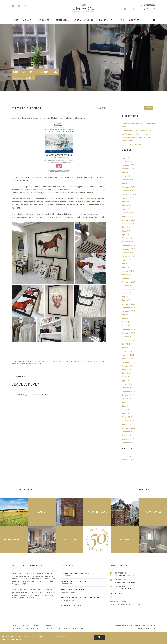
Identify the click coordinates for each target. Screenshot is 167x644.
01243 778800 (148, 5)
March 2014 (127, 351)
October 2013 (128, 366)
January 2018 (127, 275)
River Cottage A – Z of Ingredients (84, 190)
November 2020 (129, 187)
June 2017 (126, 300)
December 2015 (129, 307)
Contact (134, 20)
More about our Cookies (11, 639)
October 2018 (128, 253)
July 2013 (126, 373)
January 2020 (127, 216)
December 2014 (129, 329)
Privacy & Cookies (132, 625)
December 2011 (129, 428)
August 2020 (127, 198)
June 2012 (126, 406)
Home (15, 20)
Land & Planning (84, 20)
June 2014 (126, 348)
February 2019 (128, 238)
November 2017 (129, 282)
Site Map (152, 625)
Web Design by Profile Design (145, 628)
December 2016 (129, 304)
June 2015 (126, 318)
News (121, 20)
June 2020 (126, 205)
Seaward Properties (83, 8)
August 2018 (127, 260)
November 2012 (129, 391)
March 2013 (127, 384)
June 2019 (126, 231)
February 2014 (128, 355)
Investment (106, 20)
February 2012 (128, 421)
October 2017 (128, 286)
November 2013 (129, 362)
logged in (27, 394)
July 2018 (126, 264)
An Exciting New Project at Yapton (136, 134)
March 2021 (127, 176)
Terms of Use (119, 625)
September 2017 (129, 289)
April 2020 (126, 209)
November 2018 (129, 249)
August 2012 (127, 399)
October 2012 (128, 395)
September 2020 (129, 194)
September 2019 (129, 224)
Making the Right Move (131, 144)
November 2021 (129, 165)
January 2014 (127, 359)
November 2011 (129, 432)
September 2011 (129, 439)
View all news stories (71, 605)
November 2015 (129, 311)
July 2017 (126, 297)
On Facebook (133, 574)
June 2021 (126, 172)
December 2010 (129, 442)
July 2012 (126, 402)
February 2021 (128, 180)
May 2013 (126, 377)
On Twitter (133, 581)
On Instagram (133, 587)
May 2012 (126, 410)
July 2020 (126, 202)
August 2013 (127, 370)
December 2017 (129, 278)
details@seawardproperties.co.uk (140, 9)
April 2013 (126, 380)
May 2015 (126, 322)
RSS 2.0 (47, 364)
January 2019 (127, 242)
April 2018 (126, 267)
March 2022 (127, 162)
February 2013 (128, 388)
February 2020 (128, 213)
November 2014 (129, 333)
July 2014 (126, 344)
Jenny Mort (90, 199)
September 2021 (129, 169)
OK (99, 637)
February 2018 (128, 271)
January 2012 (127, 424)
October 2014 (128, 337)
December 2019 (129, 220)
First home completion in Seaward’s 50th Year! (139, 125)
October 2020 (128, 191)
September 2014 (129, 340)
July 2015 (126, 315)
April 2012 (126, 413)
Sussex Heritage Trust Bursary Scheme (138, 130)
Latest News (83, 361)
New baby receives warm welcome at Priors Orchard (137, 139)
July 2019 (126, 227)
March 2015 (127, 326)
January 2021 (127, 183)
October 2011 (128, 435)
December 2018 (129, 245)
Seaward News (92, 361)
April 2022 (126, 158)
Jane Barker (61, 361)
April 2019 (126, 234)
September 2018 (129, 256)
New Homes (43, 20)
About (27, 20)
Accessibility (143, 625)
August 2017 (127, 293)
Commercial (62, 20)
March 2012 (127, 417)
